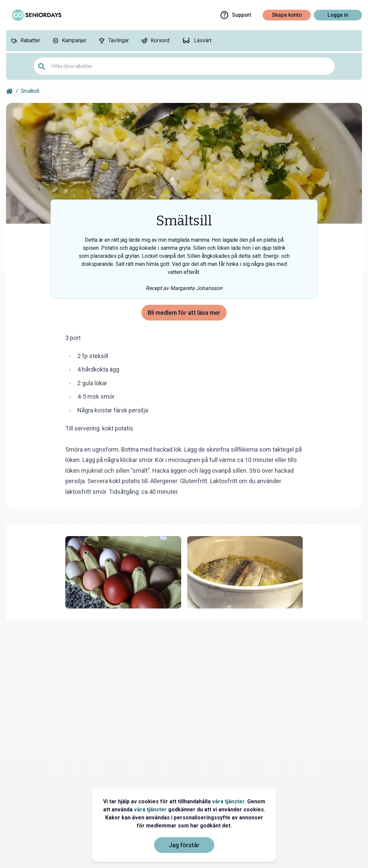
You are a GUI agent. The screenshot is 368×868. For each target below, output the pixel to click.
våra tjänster (228, 801)
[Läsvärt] (196, 41)
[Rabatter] (25, 41)
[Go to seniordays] (36, 15)
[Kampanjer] (69, 41)
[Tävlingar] (114, 41)
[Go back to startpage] (9, 91)
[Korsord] (155, 41)
